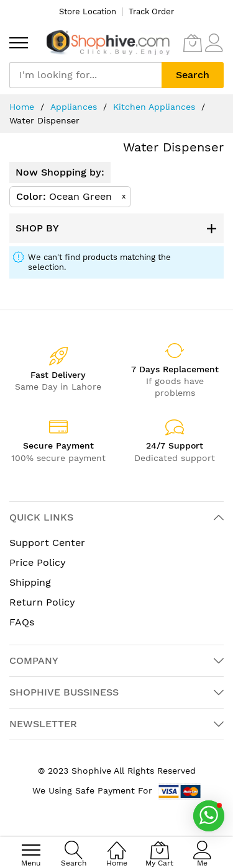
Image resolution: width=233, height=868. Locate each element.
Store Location (88, 11)
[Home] (117, 843)
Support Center (47, 543)
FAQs (22, 622)
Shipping (30, 582)
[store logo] (108, 43)
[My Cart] (193, 43)
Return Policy (42, 602)
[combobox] (85, 75)
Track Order (151, 11)
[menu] (19, 43)
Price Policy (38, 562)
